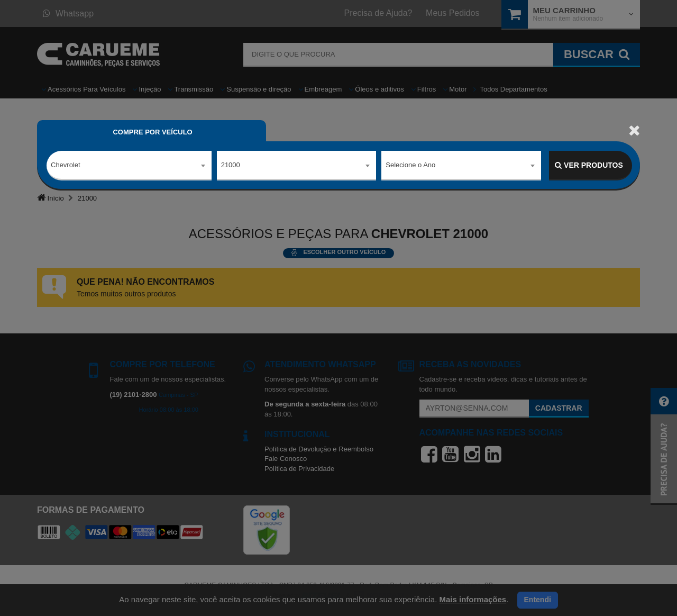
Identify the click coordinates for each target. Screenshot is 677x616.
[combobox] (129, 166)
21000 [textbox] (231, 165)
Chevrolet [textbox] (66, 165)
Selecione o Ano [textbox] (410, 165)
